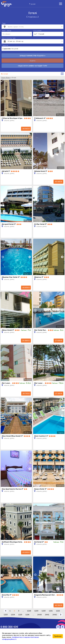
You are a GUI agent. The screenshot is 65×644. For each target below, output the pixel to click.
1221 (51, 611)
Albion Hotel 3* (8, 330)
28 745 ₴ (26, 393)
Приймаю (58, 636)
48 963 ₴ (26, 129)
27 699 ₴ (58, 341)
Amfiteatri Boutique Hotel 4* (13, 542)
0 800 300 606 (9, 627)
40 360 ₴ (58, 605)
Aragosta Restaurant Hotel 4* (46, 595)
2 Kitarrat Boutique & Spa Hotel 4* (16, 118)
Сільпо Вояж (5, 78)
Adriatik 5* (6, 171)
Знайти (32, 61)
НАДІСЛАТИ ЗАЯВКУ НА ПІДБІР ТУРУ (33, 66)
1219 (36, 611)
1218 (29, 611)
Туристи (5, 45)
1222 (58, 611)
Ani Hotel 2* (39, 542)
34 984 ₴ (26, 341)
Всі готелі (4, 74)
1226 (27, 615)
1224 (13, 615)
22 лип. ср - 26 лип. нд (15, 41)
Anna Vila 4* (7, 595)
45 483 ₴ (58, 182)
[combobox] (33, 27)
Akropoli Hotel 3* (9, 224)
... (23, 611)
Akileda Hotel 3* (41, 171)
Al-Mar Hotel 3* (40, 224)
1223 (6, 615)
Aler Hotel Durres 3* (42, 330)
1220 (44, 611)
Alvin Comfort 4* (41, 436)
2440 (39, 615)
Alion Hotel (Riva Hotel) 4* (12, 436)
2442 (55, 615)
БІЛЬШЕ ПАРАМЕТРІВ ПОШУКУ (33, 56)
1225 (20, 615)
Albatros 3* (39, 277)
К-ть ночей (37, 31)
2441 (47, 615)
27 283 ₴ (59, 393)
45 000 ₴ (26, 552)
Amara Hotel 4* (40, 489)
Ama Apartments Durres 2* (13, 489)
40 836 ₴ (26, 288)
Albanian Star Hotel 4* (11, 277)
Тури (4, 23)
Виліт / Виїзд (7, 31)
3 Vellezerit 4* (40, 118)
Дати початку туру (9, 38)
